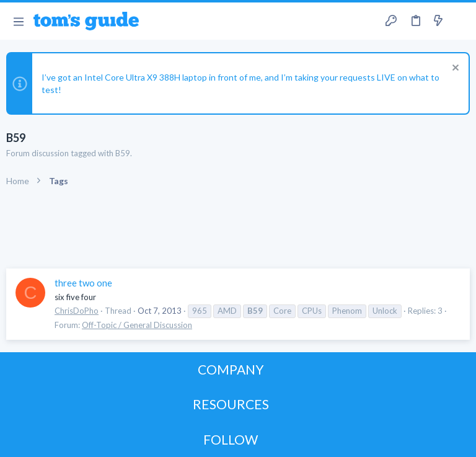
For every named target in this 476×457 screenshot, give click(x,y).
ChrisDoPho (77, 311)
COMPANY (231, 369)
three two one (83, 283)
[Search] (459, 21)
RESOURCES (231, 404)
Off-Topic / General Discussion (137, 325)
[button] (18, 21)
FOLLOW (231, 439)
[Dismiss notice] (454, 69)
